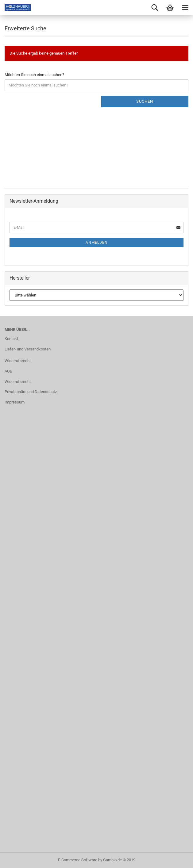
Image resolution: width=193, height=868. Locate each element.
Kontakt (11, 339)
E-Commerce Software (78, 860)
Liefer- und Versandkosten (28, 349)
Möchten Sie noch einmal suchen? (34, 75)
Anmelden (97, 243)
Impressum (15, 402)
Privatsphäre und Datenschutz (31, 392)
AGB (8, 371)
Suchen (145, 101)
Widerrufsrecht (18, 361)
